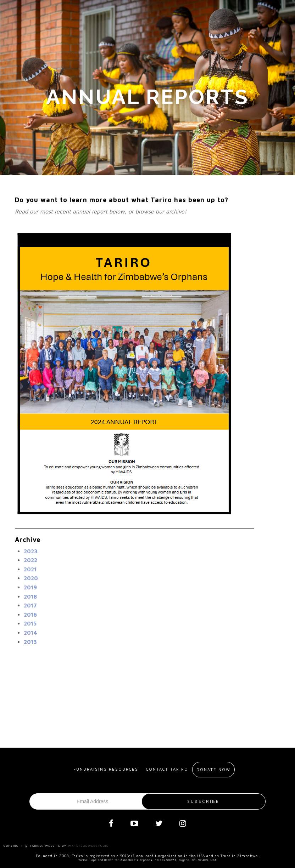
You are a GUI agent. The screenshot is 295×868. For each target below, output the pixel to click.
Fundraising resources (106, 769)
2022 (30, 560)
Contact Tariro (167, 769)
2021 (30, 569)
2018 (30, 596)
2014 (30, 633)
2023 (31, 551)
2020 (31, 578)
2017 (30, 605)
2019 (30, 587)
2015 (30, 623)
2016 (30, 615)
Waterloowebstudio (88, 846)
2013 (30, 642)
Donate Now (213, 769)
